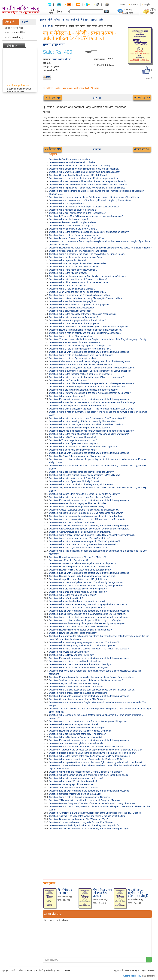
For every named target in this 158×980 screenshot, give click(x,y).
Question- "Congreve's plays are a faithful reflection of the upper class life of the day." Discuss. (95, 813)
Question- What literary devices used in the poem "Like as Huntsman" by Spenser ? (90, 393)
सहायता (94, 20)
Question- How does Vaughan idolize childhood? (73, 633)
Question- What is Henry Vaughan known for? (71, 655)
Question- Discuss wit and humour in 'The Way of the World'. (79, 819)
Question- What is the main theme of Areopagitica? (74, 323)
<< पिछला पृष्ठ (53, 97)
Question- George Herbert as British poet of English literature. (79, 579)
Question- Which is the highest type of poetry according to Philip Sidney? (85, 475)
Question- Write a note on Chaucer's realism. (71, 336)
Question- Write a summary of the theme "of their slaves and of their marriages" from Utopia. (94, 197)
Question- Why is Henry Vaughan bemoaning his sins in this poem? (82, 645)
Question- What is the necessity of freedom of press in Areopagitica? (83, 314)
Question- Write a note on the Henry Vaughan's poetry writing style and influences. (89, 617)
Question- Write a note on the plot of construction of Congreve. (80, 797)
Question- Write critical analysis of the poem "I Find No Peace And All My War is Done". (92, 409)
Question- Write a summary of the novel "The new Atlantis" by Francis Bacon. (87, 254)
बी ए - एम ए (47, 26)
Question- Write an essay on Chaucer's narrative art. (75, 342)
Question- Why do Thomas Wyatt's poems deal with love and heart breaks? (86, 424)
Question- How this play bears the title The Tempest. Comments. (81, 731)
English (148, 4)
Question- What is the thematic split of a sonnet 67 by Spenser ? (81, 374)
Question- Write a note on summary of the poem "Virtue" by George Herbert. (86, 586)
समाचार (65, 20)
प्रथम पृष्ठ (97, 98)
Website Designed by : (133, 976)
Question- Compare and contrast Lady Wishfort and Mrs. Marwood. (82, 822)
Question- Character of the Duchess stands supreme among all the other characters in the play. (96, 750)
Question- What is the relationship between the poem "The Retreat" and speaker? (89, 649)
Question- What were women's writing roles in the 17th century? (80, 166)
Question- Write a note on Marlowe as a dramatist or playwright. (80, 664)
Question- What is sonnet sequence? (67, 396)
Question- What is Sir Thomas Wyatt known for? (73, 437)
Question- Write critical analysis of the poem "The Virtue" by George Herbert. (87, 582)
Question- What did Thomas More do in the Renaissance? (77, 213)
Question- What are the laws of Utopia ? (69, 219)
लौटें (48, 77)
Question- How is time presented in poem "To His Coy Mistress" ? (81, 567)
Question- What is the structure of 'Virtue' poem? (73, 595)
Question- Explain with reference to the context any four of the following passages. (89, 352)
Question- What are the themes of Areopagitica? (73, 301)
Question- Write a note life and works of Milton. (72, 289)
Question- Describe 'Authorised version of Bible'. (73, 162)
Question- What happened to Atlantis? (68, 260)
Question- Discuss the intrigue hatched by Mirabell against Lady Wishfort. (85, 825)
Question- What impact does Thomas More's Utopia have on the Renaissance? (88, 188)
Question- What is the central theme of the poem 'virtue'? (77, 608)
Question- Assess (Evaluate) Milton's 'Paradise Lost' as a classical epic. (84, 510)
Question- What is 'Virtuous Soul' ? (66, 598)
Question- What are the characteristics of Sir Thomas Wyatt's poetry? (83, 447)
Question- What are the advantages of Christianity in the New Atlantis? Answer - (88, 276)
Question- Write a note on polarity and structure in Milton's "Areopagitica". (85, 333)
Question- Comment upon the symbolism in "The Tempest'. (78, 699)
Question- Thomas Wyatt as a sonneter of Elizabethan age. (78, 406)
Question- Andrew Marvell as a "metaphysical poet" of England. (80, 532)
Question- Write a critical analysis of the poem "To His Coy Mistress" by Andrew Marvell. (92, 535)
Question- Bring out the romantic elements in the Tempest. (77, 728)
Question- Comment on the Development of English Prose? (78, 175)
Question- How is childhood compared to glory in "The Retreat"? (80, 630)
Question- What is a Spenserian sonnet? (69, 380)
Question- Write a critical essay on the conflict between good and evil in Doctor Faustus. (92, 690)
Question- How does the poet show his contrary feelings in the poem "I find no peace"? (91, 431)
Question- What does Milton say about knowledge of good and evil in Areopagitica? (90, 327)
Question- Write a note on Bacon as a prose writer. (74, 235)
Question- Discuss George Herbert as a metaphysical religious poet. (82, 576)
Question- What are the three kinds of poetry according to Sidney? (81, 472)
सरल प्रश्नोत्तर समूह (54, 44)
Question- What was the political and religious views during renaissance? (85, 172)
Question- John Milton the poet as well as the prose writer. (77, 292)
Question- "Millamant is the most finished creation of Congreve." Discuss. (85, 800)
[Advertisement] (97, 854)
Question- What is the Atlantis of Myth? (68, 273)
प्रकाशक (134, 4)
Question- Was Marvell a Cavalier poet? (68, 560)
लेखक (123, 4)
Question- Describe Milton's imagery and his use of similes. (78, 503)
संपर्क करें (75, 20)
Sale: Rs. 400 (58, 52)
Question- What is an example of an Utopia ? (71, 226)
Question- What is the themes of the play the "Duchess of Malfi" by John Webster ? (90, 756)
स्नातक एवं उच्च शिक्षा (14, 28)
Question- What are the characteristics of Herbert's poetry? (78, 589)
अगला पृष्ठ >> (142, 97)
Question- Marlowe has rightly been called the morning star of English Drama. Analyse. (91, 677)
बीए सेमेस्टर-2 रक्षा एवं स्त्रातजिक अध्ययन (102, 893)
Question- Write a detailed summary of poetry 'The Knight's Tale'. (81, 346)
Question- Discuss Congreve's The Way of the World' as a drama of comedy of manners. (92, 803)
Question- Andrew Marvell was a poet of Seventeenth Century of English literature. (89, 529)
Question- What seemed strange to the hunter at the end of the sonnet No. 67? (88, 387)
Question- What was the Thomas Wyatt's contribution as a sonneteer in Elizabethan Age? (93, 402)
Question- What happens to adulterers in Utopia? (73, 210)
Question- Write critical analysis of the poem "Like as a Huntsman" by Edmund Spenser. (92, 368)
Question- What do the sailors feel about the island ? (75, 267)
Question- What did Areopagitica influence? (70, 311)
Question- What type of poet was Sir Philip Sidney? (74, 481)
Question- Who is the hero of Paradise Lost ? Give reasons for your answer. (86, 513)
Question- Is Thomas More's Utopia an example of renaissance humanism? (86, 216)
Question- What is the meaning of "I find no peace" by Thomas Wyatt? (83, 421)
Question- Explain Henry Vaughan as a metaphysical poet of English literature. (87, 614)
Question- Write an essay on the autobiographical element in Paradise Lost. (86, 516)
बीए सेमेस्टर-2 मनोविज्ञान (65, 891)
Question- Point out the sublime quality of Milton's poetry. (77, 507)
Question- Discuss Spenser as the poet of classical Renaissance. (81, 365)
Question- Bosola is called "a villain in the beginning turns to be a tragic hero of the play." (92, 753)
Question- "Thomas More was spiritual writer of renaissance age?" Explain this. (88, 181)
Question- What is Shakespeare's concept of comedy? (76, 737)
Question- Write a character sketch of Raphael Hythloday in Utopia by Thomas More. (90, 200)
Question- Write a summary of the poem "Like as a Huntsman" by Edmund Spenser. (90, 371)
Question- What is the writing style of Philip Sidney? (74, 478)
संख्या (88, 52)
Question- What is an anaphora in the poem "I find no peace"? (79, 428)
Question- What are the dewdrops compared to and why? (77, 601)
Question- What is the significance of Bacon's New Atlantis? (78, 279)
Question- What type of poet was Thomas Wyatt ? (73, 443)
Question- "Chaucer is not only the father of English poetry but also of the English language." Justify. (98, 339)
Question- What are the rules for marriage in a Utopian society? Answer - (85, 207)
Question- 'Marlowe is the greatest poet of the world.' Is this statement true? (86, 680)
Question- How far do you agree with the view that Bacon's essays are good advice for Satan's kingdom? (100, 248)
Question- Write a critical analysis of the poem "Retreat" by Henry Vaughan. (86, 620)
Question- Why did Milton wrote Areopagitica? (71, 308)
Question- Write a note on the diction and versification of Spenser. (81, 355)
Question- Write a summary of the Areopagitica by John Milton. (80, 295)
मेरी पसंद (85, 20)
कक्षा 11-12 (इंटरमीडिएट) (15, 33)
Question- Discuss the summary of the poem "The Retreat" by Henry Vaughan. (87, 623)
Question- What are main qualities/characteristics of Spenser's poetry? (83, 390)
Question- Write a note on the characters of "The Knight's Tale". (80, 349)
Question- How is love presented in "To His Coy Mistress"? (78, 557)
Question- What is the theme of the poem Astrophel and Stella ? (80, 497)
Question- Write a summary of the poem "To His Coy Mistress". (80, 538)
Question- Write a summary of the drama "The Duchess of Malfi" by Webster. (87, 747)
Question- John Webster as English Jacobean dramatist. (77, 743)
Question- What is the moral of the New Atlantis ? (73, 270)
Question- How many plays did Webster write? (72, 784)
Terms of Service (63, 970)
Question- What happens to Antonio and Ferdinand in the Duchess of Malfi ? (86, 759)
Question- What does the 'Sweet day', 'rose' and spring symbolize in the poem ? (88, 604)
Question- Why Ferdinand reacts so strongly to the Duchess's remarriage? (85, 772)
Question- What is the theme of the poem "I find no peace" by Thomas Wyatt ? (87, 418)
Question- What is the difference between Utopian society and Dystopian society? (89, 232)
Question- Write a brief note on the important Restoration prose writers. (84, 178)
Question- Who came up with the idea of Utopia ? (73, 229)
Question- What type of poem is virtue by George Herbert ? (78, 592)
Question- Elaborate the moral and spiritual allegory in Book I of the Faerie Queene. (90, 361)
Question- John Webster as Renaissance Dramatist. (74, 788)
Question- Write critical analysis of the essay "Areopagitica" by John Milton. (86, 298)
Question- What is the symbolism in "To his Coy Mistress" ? (78, 548)
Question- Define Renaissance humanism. (70, 159)
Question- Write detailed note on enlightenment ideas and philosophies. (84, 169)
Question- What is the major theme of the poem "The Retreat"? (80, 627)
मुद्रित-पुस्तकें (9, 22)
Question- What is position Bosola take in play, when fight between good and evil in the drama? (96, 762)
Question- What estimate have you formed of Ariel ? (74, 724)
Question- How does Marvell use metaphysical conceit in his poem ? (82, 563)
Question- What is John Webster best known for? (73, 781)
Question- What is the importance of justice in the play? (76, 778)
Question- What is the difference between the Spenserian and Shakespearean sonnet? (91, 383)
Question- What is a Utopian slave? (66, 203)
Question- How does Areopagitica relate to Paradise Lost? (77, 320)
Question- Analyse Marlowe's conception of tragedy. (74, 683)
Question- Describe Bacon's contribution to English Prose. (77, 238)
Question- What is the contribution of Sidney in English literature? (81, 484)
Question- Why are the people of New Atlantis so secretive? (78, 263)
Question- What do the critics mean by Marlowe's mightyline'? (79, 668)
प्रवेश (101, 20)
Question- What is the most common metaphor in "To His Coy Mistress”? (84, 541)
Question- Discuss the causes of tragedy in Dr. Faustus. (76, 687)
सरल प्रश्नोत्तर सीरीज (62, 59)
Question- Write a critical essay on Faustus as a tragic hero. (78, 693)
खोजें (50, 20)
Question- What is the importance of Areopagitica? (74, 317)
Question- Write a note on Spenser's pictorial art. (73, 358)
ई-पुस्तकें (25, 22)
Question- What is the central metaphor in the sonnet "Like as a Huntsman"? (86, 377)
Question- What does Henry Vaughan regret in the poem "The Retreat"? (84, 642)
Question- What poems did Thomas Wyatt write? (73, 450)
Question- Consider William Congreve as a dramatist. (75, 794)
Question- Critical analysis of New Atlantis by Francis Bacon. (79, 251)
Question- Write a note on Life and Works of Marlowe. (75, 661)
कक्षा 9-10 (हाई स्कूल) (14, 37)
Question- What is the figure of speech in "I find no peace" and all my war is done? (89, 434)
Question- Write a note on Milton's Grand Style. (72, 522)
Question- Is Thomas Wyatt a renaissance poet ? (73, 440)
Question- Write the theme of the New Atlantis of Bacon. (76, 257)
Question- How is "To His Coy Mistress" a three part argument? (80, 570)
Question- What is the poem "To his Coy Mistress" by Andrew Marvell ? (84, 544)
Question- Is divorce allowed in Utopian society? (73, 222)
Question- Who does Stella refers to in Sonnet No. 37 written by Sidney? (84, 494)
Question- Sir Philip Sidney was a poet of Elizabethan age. (78, 456)
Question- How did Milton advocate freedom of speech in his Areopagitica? (85, 330)
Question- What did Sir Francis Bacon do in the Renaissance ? (80, 282)
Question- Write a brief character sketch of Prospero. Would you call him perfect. (88, 721)
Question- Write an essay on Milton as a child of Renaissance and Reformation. (88, 519)
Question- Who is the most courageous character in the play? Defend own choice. (89, 775)
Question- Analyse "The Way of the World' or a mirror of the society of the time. (88, 816)
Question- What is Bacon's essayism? (68, 286)
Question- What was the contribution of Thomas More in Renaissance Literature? (89, 185)
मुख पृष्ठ (43, 20)
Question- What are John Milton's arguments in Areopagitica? (79, 305)
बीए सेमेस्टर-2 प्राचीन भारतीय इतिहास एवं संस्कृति (138, 893)
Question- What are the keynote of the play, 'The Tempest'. (78, 734)
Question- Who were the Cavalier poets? (69, 652)
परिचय (57, 20)
